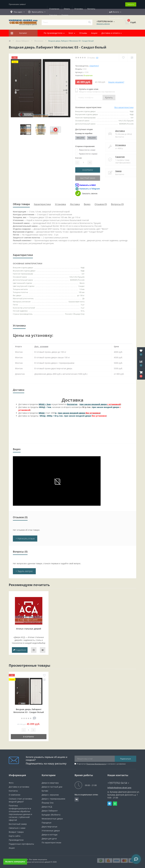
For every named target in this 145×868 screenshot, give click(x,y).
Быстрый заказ (88, 178)
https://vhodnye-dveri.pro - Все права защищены (28, 859)
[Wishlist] (123, 58)
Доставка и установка (19, 787)
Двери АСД (47, 807)
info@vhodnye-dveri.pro (119, 788)
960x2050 (92, 138)
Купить (109, 98)
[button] (141, 374)
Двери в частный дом (52, 787)
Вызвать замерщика (15, 862)
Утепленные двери (51, 831)
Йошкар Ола (48, 803)
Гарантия (53, 15)
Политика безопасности (96, 764)
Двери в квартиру (50, 783)
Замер (116, 171)
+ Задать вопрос (24, 571)
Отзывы (83, 33)
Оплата (67, 9)
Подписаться (125, 759)
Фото (11, 783)
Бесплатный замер (18, 824)
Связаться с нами (17, 828)
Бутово (45, 791)
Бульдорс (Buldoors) (51, 815)
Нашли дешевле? (116, 82)
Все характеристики (124, 107)
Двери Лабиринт (23, 41)
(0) (97, 58)
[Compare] (132, 58)
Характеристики (42, 204)
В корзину (88, 170)
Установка (79, 9)
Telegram (110, 804)
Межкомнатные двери (52, 819)
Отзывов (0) (101, 204)
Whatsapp (115, 804)
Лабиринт (94, 66)
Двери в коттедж (50, 835)
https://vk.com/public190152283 (77, 799)
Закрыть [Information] (131, 4)
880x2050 (80, 138)
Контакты (91, 9)
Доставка (117, 131)
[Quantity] (83, 162)
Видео (87, 204)
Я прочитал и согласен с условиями (101, 764)
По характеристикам (51, 843)
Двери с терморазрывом (53, 799)
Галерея (65, 15)
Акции (94, 33)
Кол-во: (79, 158)
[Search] (89, 22)
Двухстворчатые (49, 827)
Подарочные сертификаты (21, 844)
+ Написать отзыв (25, 539)
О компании (54, 9)
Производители (16, 840)
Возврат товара (16, 832)
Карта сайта (15, 836)
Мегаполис (39, 41)
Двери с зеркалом (50, 795)
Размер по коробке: (84, 133)
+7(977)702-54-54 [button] (118, 783)
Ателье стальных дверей (29, 629)
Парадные (47, 823)
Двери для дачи (49, 839)
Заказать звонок (103, 24)
